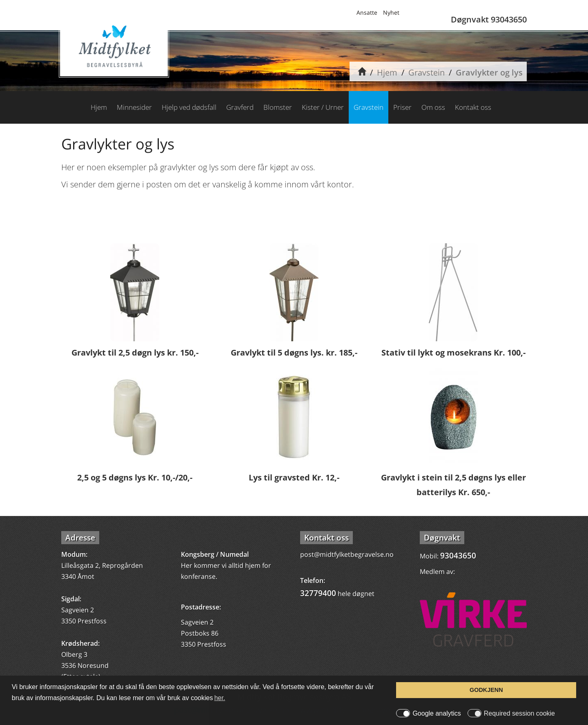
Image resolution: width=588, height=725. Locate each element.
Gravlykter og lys (489, 72)
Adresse (80, 538)
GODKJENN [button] (486, 690)
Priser (402, 107)
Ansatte (367, 12)
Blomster (278, 107)
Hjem (387, 72)
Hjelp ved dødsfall (189, 107)
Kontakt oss (473, 107)
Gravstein (427, 72)
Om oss (433, 107)
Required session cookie (519, 714)
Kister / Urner (323, 107)
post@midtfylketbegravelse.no (347, 554)
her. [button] (220, 698)
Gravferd (240, 107)
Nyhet (391, 12)
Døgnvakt (442, 538)
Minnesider (134, 107)
